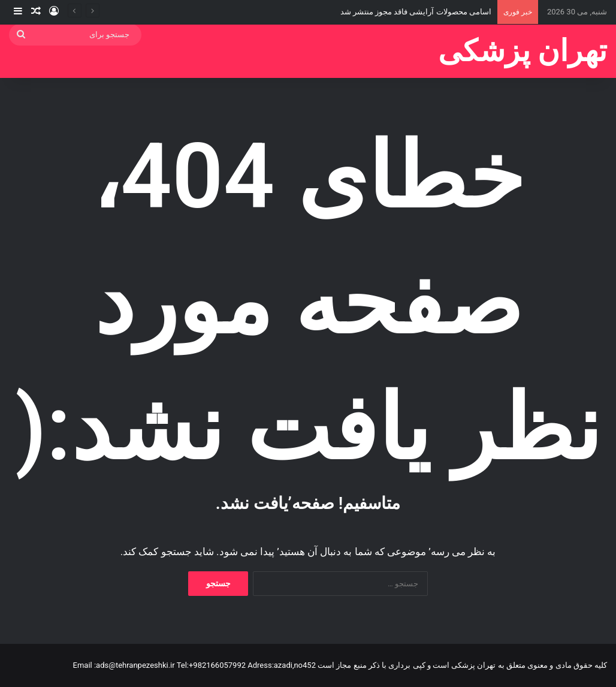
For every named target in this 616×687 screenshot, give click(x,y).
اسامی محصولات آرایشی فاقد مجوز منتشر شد (416, 12)
